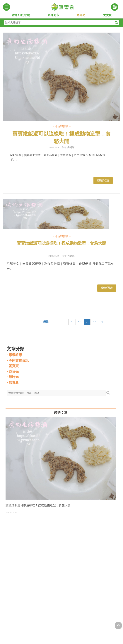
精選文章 (61, 413)
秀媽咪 (71, 147)
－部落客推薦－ (62, 126)
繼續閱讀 (103, 180)
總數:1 (47, 322)
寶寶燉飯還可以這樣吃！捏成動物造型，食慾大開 (61, 137)
